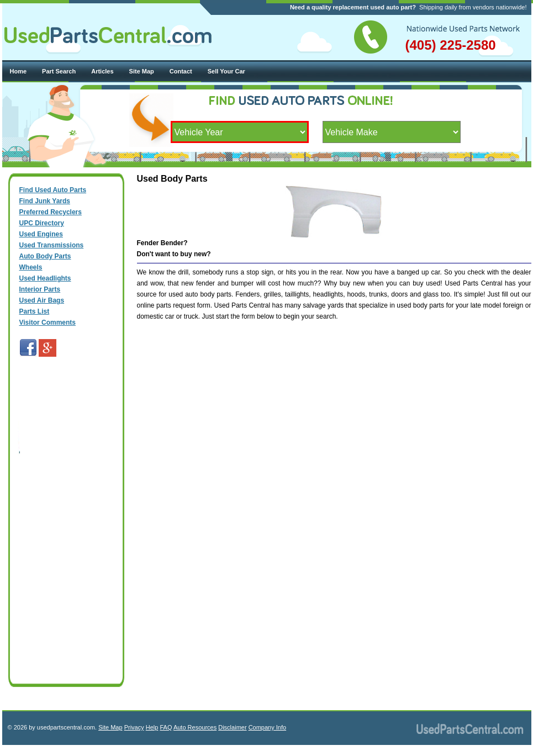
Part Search (59, 71)
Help (152, 727)
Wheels (31, 267)
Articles (102, 71)
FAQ (166, 727)
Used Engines (41, 234)
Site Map (142, 71)
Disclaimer (232, 727)
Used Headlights (45, 278)
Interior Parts (40, 289)
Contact (181, 71)
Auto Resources (195, 727)
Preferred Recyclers (51, 212)
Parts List (35, 311)
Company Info (267, 727)
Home (19, 71)
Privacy (134, 727)
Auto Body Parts (45, 256)
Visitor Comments (48, 323)
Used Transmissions (52, 245)
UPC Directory (42, 223)
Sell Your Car (226, 71)
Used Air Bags (42, 300)
